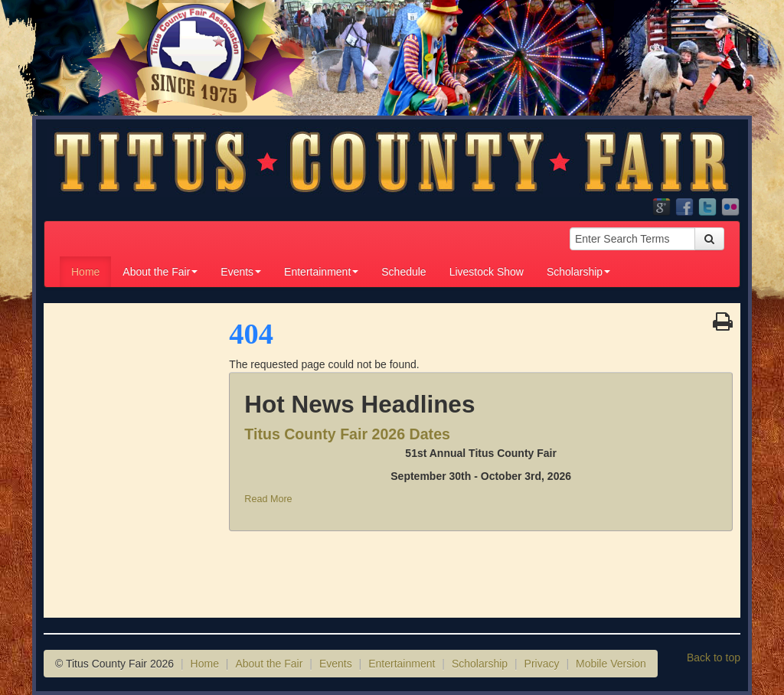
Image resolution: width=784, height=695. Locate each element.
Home (85, 272)
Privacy (542, 664)
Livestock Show (487, 272)
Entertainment (321, 272)
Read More (268, 499)
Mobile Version (611, 664)
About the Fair (160, 272)
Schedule (403, 272)
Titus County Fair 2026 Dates (347, 434)
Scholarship (578, 272)
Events (241, 272)
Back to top (714, 657)
